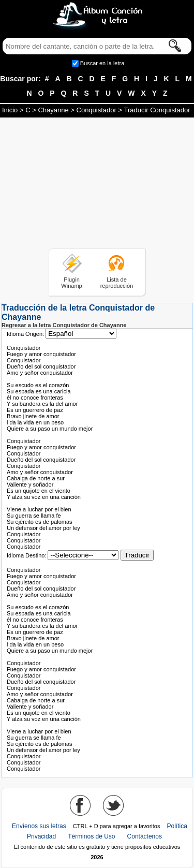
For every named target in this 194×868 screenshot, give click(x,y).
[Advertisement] (97, 185)
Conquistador (96, 110)
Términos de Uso (91, 836)
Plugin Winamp (71, 283)
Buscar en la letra (102, 63)
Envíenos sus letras (39, 826)
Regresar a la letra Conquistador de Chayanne (64, 325)
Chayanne (53, 110)
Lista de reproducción (117, 283)
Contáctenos (145, 836)
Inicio (10, 110)
